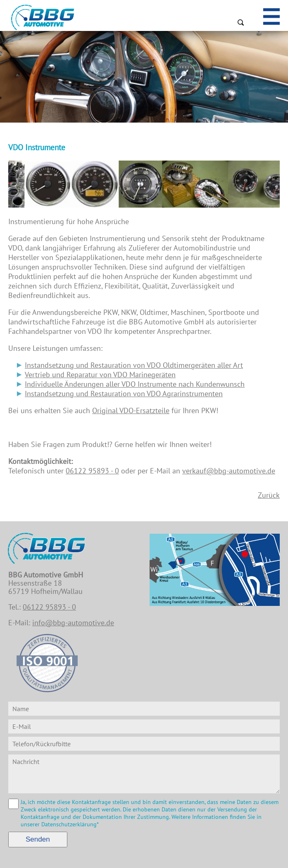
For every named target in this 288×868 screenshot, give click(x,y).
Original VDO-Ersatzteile (131, 410)
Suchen (240, 22)
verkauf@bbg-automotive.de (229, 471)
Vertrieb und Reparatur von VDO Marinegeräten (100, 375)
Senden (38, 839)
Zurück (269, 495)
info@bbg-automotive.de (73, 623)
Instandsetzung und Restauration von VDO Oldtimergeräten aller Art (134, 365)
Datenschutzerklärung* (70, 824)
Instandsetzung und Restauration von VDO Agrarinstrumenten (124, 394)
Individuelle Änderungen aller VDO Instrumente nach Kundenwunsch (135, 384)
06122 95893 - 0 (92, 471)
